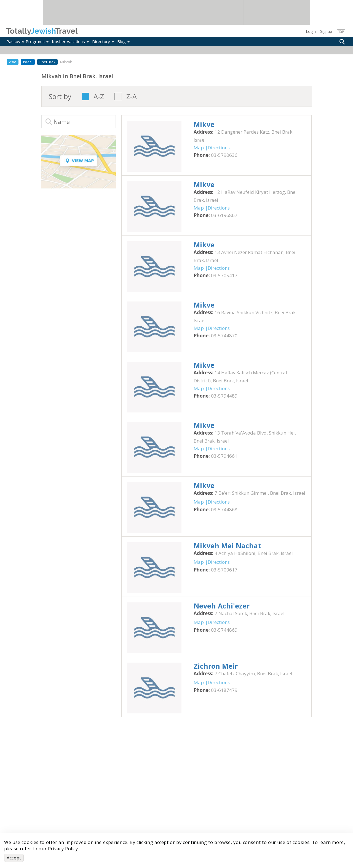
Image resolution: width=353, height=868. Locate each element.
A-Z (99, 96)
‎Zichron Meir (216, 666)
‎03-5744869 (224, 630)
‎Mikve (204, 124)
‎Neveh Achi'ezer (222, 606)
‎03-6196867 (224, 215)
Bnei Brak (47, 62)
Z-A (132, 96)
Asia (13, 62)
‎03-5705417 (224, 275)
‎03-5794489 (224, 396)
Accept (14, 858)
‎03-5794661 (224, 456)
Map (199, 148)
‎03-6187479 (224, 690)
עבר (341, 32)
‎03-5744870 (224, 336)
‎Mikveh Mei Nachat (227, 546)
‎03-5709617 (224, 570)
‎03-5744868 (224, 510)
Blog (123, 41)
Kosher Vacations (70, 41)
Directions (219, 148)
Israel (28, 62)
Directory (103, 41)
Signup (326, 31)
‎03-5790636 (224, 155)
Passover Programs (27, 41)
